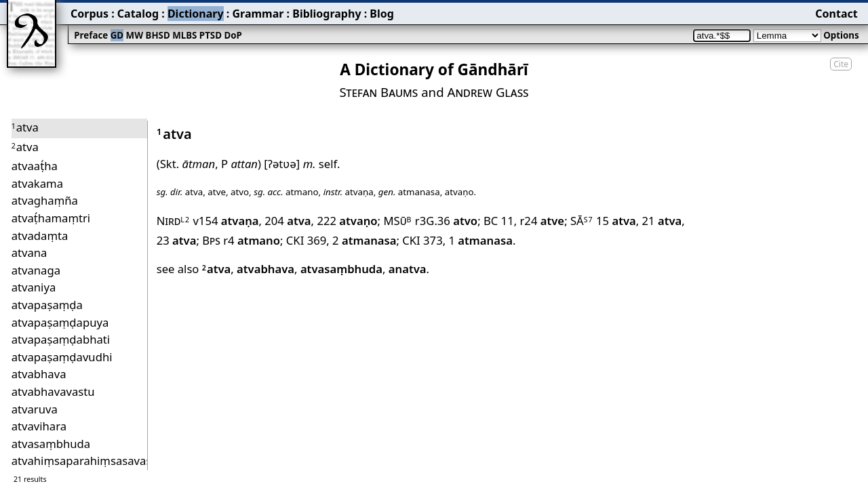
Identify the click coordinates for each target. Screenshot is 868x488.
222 (347, 221)
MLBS (184, 35)
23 (177, 240)
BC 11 (499, 221)
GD (117, 35)
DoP (233, 35)
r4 (252, 240)
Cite (841, 64)
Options (841, 35)
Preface (91, 35)
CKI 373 (422, 240)
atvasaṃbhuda (341, 269)
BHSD (158, 35)
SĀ (582, 221)
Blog (382, 14)
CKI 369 (306, 240)
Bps (211, 240)
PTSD (211, 35)
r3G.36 (446, 221)
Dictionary (196, 14)
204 (288, 221)
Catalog (138, 14)
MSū (397, 221)
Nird (173, 221)
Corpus (90, 14)
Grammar (258, 14)
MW (135, 35)
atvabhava (265, 269)
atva (216, 269)
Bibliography (327, 14)
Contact (836, 14)
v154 (225, 221)
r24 (542, 221)
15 (616, 221)
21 (662, 221)
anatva (408, 269)
